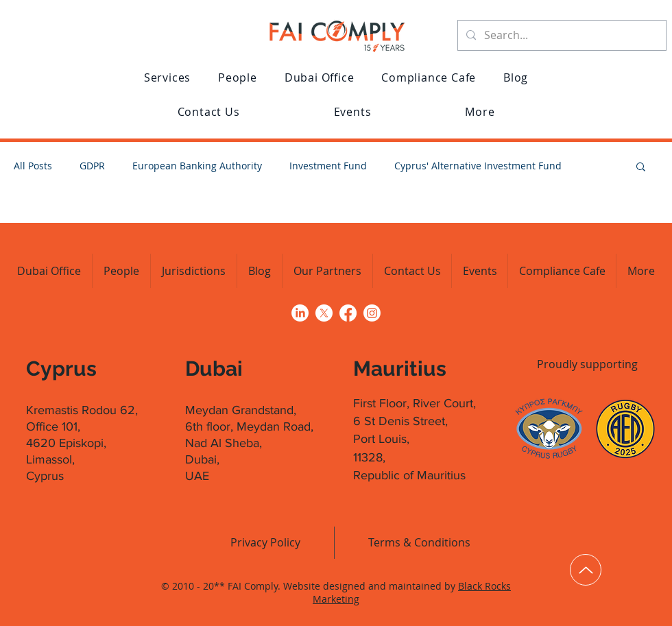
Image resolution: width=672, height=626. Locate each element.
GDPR (92, 166)
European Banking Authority (197, 166)
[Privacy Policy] (265, 542)
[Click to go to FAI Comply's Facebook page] (348, 313)
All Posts (33, 166)
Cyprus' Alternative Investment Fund (478, 166)
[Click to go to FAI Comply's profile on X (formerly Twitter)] (324, 313)
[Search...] (561, 35)
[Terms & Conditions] (419, 542)
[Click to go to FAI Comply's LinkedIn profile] (300, 313)
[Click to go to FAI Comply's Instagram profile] (372, 313)
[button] (167, 77)
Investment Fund (328, 166)
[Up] (586, 570)
